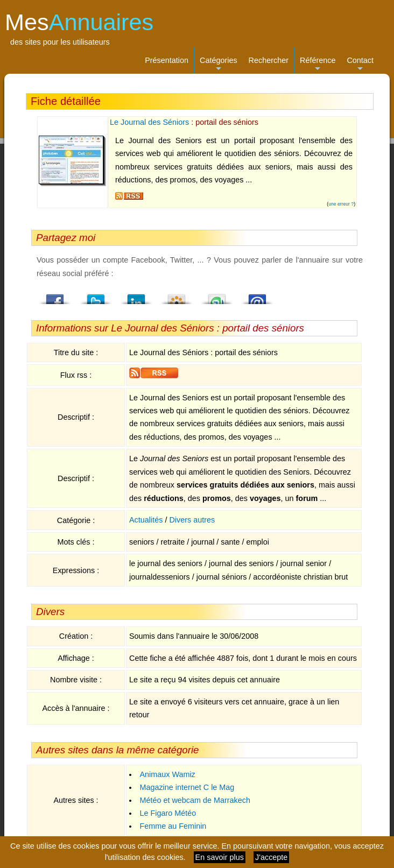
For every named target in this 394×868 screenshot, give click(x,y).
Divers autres (192, 520)
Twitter (96, 296)
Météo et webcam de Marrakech (195, 800)
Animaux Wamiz (167, 774)
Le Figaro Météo (168, 813)
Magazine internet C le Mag (187, 787)
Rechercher (269, 60)
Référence (318, 65)
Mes (79, 22)
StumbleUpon (217, 296)
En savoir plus (220, 857)
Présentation (167, 60)
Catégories (219, 65)
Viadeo (177, 296)
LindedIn (136, 296)
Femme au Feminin (173, 826)
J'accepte (271, 857)
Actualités (146, 520)
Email (257, 296)
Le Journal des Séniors (149, 122)
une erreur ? (341, 204)
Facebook (55, 296)
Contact (360, 65)
